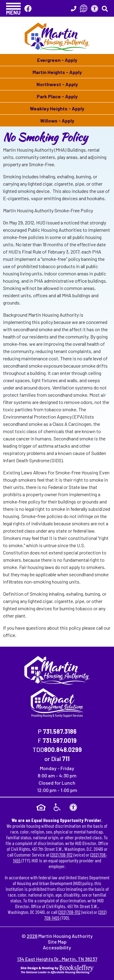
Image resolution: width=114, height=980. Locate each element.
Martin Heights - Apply (57, 72)
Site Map (57, 942)
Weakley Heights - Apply (57, 108)
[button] (13, 8)
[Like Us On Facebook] (28, 8)
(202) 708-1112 (61, 855)
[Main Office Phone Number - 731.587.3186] (74, 8)
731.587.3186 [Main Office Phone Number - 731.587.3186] (60, 731)
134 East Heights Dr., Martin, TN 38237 (57, 959)
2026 (32, 936)
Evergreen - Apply (57, 60)
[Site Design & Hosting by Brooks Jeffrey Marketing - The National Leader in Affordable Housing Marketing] (57, 969)
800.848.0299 (63, 749)
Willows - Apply (57, 121)
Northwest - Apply (57, 84)
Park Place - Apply (57, 96)
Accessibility (57, 947)
